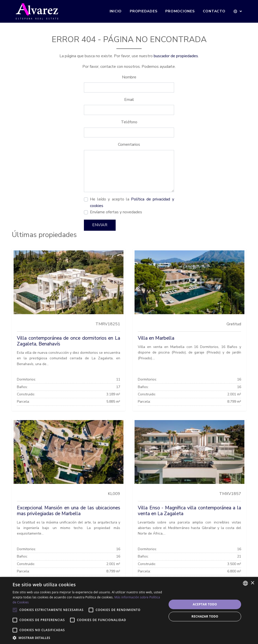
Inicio (116, 11)
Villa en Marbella (156, 338)
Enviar (100, 225)
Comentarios (129, 144)
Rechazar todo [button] (205, 616)
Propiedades (143, 11)
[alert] (129, 610)
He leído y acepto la (132, 202)
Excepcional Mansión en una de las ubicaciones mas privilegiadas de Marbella (69, 511)
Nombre (129, 77)
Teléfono (129, 122)
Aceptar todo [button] (205, 604)
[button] (238, 11)
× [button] (252, 583)
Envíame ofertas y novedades (116, 212)
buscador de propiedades (176, 56)
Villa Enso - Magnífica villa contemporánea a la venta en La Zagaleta (189, 511)
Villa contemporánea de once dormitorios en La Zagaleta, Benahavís (69, 341)
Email (129, 100)
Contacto (214, 11)
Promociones (180, 11)
